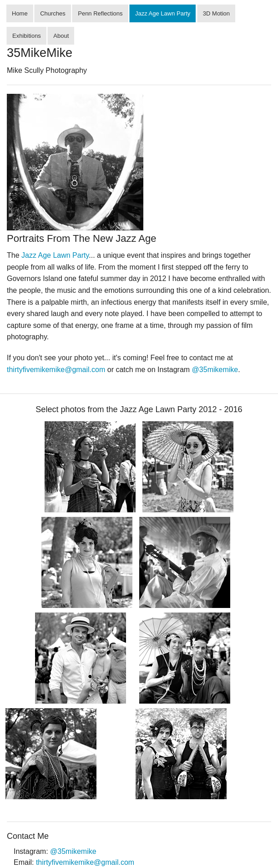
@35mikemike (215, 370)
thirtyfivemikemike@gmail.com (56, 370)
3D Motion (216, 13)
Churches (53, 13)
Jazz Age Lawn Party (163, 13)
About (61, 36)
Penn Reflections (100, 13)
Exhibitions (27, 36)
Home (20, 13)
